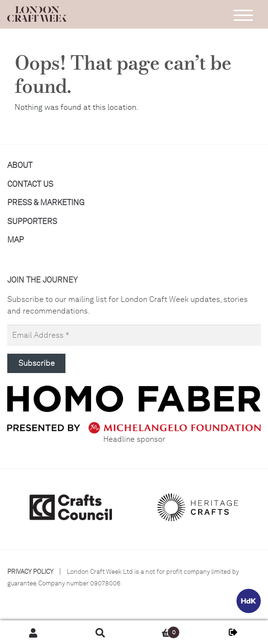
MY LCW (235, 632)
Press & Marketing (46, 202)
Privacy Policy (30, 572)
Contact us (30, 184)
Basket (157, 630)
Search (100, 632)
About (20, 165)
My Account (33, 632)
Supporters (32, 221)
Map (16, 240)
